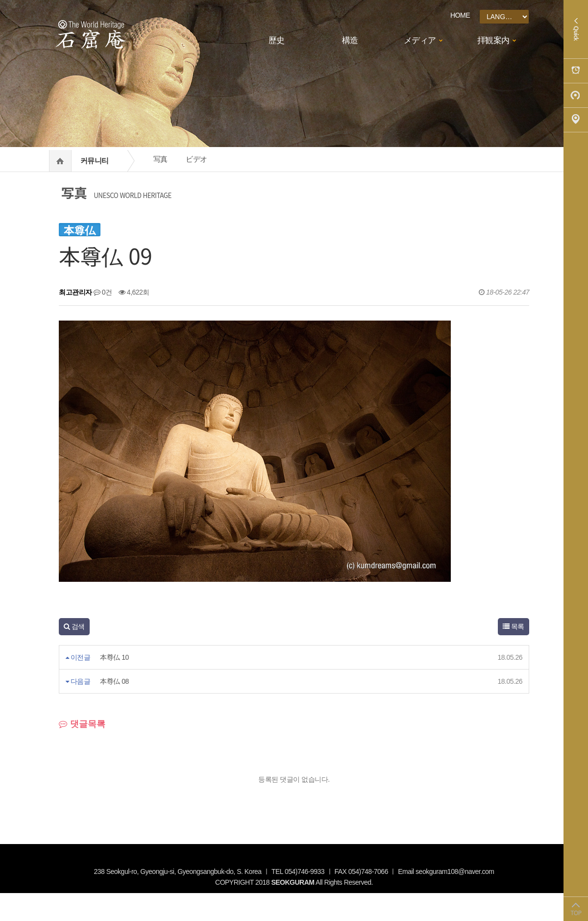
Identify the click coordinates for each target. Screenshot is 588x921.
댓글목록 (82, 724)
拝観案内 (493, 40)
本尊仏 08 (114, 681)
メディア (420, 40)
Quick (576, 29)
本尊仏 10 (114, 657)
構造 (350, 40)
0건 (103, 292)
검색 (74, 626)
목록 (514, 626)
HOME (460, 15)
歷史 (277, 40)
